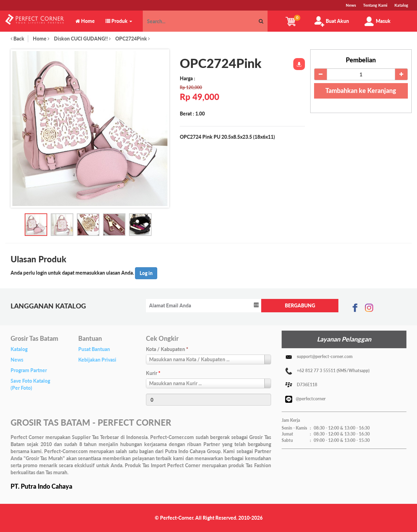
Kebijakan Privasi (97, 360)
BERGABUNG (300, 305)
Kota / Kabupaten (167, 349)
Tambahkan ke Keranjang (361, 90)
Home (41, 39)
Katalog (19, 349)
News (17, 360)
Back (17, 39)
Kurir (153, 373)
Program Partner (29, 370)
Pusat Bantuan (94, 349)
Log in (146, 273)
